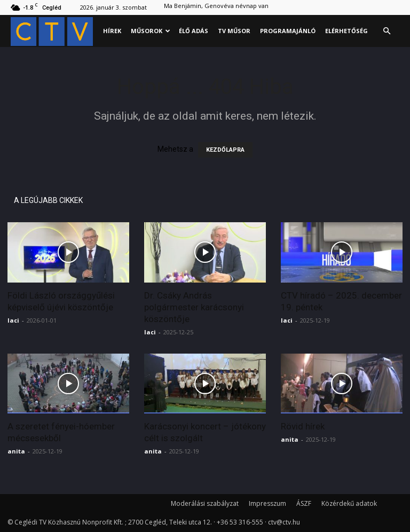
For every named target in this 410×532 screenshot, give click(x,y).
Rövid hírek (303, 426)
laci (13, 320)
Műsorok (151, 31)
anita (16, 451)
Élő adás (194, 31)
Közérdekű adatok (349, 503)
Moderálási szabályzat (205, 503)
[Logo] (54, 31)
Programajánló (288, 31)
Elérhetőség (346, 31)
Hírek (112, 31)
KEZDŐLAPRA (225, 150)
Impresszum (267, 503)
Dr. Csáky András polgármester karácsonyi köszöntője (194, 307)
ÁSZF (304, 503)
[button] (387, 31)
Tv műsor (234, 31)
